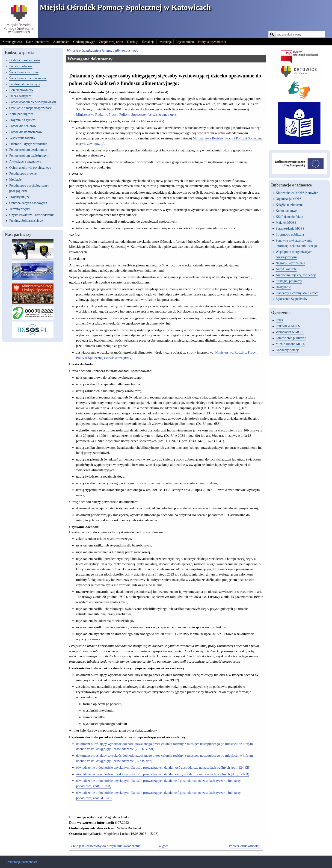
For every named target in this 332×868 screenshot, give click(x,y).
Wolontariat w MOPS (290, 332)
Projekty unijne (19, 197)
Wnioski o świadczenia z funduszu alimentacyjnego (103, 50)
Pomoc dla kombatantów (26, 132)
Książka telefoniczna (289, 205)
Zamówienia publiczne (291, 338)
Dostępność (283, 287)
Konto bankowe (286, 211)
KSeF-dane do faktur (289, 217)
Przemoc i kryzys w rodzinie (28, 144)
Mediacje (15, 180)
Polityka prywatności (212, 42)
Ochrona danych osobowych (28, 203)
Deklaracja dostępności (22, 862)
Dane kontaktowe (38, 42)
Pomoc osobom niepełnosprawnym (33, 102)
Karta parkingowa (21, 114)
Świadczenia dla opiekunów (28, 78)
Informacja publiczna (290, 234)
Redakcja (148, 42)
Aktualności (61, 42)
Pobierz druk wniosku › (245, 846)
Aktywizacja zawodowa (25, 162)
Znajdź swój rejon (111, 42)
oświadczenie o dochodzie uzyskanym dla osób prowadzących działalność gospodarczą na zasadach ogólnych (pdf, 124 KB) (163, 767)
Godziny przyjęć (84, 42)
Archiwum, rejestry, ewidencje (296, 275)
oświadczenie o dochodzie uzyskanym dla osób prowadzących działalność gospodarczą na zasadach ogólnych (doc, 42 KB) (163, 774)
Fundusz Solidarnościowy (26, 221)
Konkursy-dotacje (287, 350)
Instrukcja (165, 42)
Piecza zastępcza (20, 96)
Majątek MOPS (286, 222)
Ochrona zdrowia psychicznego (30, 168)
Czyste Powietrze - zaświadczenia (32, 215)
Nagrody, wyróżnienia (290, 263)
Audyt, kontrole (286, 269)
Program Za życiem (22, 120)
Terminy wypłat (20, 209)
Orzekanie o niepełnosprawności (31, 108)
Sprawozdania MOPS (290, 228)
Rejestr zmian (185, 42)
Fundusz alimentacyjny (25, 84)
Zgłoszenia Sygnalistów (291, 299)
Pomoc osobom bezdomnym (28, 150)
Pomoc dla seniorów (23, 126)
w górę (164, 846)
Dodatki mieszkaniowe (24, 60)
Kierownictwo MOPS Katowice (297, 193)
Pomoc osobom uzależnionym (29, 156)
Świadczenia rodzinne (24, 72)
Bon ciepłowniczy (21, 90)
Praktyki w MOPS (288, 326)
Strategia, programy (289, 281)
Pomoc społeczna (21, 66)
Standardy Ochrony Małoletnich (297, 293)
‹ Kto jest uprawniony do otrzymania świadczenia (106, 846)
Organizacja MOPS (288, 199)
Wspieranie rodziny (22, 138)
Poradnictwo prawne (23, 174)
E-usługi (133, 42)
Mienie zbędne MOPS (290, 344)
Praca (279, 320)
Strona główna (12, 42)
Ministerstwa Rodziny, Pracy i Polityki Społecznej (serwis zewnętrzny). (126, 114)
